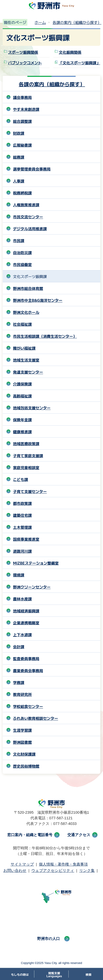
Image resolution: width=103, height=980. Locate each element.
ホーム (40, 22)
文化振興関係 (70, 52)
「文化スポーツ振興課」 (80, 63)
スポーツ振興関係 (23, 52)
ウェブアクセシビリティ (53, 871)
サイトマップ (22, 864)
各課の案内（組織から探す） (77, 22)
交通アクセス (79, 835)
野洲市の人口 (48, 939)
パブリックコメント (25, 63)
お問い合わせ (15, 871)
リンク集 (87, 871)
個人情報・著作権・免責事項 (63, 864)
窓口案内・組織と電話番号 (30, 835)
